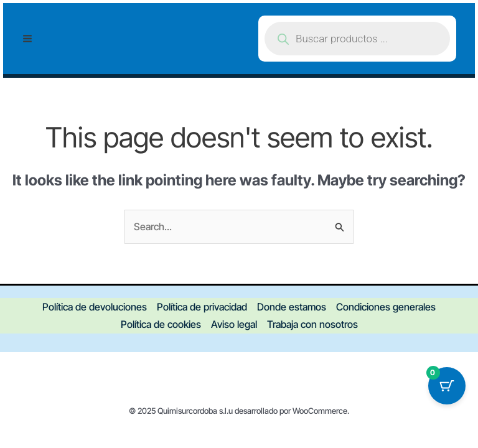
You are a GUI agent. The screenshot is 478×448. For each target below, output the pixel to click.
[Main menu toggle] (27, 39)
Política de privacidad (202, 307)
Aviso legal (234, 324)
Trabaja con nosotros (312, 324)
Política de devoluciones (95, 307)
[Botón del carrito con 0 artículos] (447, 386)
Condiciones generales (386, 307)
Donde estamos (292, 307)
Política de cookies (161, 324)
